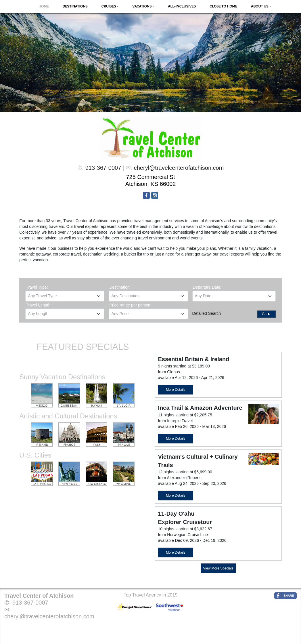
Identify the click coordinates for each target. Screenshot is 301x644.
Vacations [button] (142, 6)
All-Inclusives (182, 6)
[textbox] (65, 296)
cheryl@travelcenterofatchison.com (179, 168)
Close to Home (223, 6)
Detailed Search (207, 313)
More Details (176, 390)
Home (44, 6)
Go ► (266, 314)
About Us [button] (260, 6)
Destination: (120, 287)
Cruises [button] (109, 6)
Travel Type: (37, 287)
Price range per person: (130, 305)
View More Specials (218, 568)
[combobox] (65, 296)
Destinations (75, 6)
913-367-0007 (103, 168)
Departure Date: (207, 287)
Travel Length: (39, 305)
